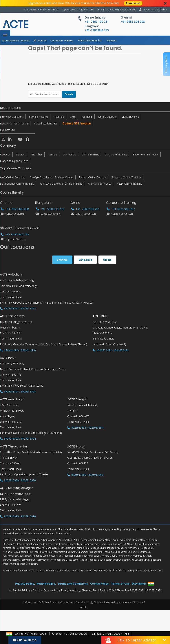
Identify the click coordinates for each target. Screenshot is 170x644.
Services (21, 154)
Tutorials (59, 117)
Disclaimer (139, 584)
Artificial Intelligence (100, 184)
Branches (37, 154)
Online (107, 260)
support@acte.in (13, 239)
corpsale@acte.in (120, 214)
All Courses (40, 40)
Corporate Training (62, 40)
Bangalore (92, 26)
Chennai (126, 17)
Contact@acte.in (13, 214)
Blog (73, 117)
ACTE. (84, 607)
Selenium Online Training (126, 177)
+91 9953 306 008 (15, 209)
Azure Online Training (129, 184)
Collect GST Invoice (77, 123)
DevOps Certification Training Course (52, 177)
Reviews (112, 40)
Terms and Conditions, (73, 584)
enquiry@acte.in (83, 214)
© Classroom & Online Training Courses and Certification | (57, 602)
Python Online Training (93, 177)
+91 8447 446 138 (15, 234)
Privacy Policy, (25, 584)
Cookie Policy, (100, 584)
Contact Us (69, 154)
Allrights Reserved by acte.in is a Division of (119, 602)
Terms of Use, (121, 584)
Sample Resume (39, 117)
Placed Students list (90, 40)
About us (5, 154)
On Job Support (107, 117)
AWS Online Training (12, 177)
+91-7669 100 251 (85, 209)
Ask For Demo (25, 640)
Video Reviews (130, 117)
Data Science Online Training (17, 184)
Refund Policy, (46, 584)
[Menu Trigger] (5, 35)
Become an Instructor (146, 154)
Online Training (90, 154)
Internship (87, 117)
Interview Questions (12, 117)
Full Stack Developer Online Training (61, 184)
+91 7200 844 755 (50, 209)
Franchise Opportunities (14, 161)
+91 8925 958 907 (121, 209)
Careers (53, 154)
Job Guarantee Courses (16, 40)
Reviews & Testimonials (14, 123)
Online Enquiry (95, 17)
